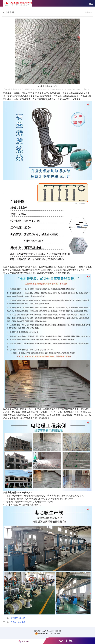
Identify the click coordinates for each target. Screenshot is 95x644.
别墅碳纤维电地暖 (18, 618)
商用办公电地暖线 (18, 622)
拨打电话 (68, 641)
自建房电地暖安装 (12, 267)
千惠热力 (85, 412)
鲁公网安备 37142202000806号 (47, 634)
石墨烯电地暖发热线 (63, 96)
